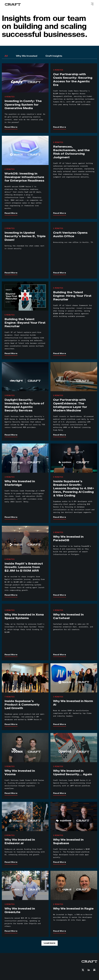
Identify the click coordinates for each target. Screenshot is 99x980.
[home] (13, 4)
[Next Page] (50, 943)
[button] (92, 4)
